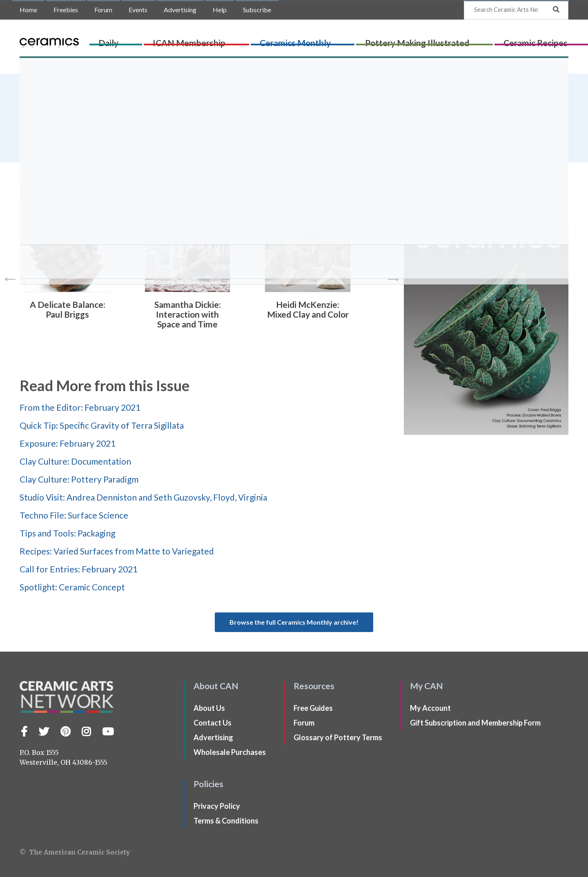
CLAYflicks (526, 39)
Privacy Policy (217, 806)
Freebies (66, 10)
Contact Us (213, 723)
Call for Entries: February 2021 (79, 569)
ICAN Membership (225, 39)
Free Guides (313, 708)
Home (28, 10)
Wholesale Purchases (230, 752)
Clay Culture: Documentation (75, 461)
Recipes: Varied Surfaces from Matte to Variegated (117, 551)
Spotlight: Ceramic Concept (72, 587)
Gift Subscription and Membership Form (475, 723)
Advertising (180, 10)
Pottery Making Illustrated (387, 39)
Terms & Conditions (226, 821)
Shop (558, 39)
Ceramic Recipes (472, 39)
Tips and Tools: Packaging (67, 533)
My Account (430, 708)
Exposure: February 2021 (68, 443)
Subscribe (257, 10)
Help (220, 10)
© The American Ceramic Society (75, 852)
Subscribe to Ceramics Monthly (486, 192)
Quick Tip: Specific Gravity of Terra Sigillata (102, 425)
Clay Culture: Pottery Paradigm (79, 479)
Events (138, 10)
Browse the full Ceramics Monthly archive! (294, 622)
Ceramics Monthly (298, 39)
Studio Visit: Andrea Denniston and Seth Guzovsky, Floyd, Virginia (143, 497)
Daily (177, 39)
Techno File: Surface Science (74, 515)
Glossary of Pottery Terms (338, 737)
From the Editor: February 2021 (80, 407)
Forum (103, 10)
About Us (209, 708)
